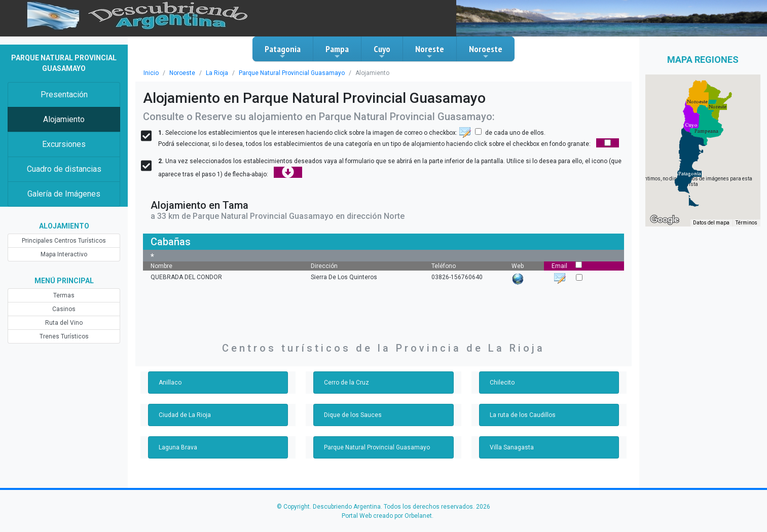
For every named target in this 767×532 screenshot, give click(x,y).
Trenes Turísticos (64, 336)
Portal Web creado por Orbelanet (387, 516)
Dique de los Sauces (353, 415)
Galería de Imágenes (64, 194)
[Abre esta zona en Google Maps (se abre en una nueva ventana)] (665, 220)
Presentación (64, 94)
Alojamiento (64, 119)
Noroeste (486, 52)
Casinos (64, 309)
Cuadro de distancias (64, 169)
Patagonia (283, 52)
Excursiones (64, 144)
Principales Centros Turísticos (64, 241)
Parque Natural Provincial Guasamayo (292, 73)
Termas (64, 295)
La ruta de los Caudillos (523, 415)
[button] (690, 174)
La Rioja (217, 73)
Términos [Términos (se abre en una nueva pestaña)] (746, 223)
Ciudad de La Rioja (185, 415)
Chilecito (502, 383)
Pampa (337, 52)
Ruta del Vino (64, 323)
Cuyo (382, 52)
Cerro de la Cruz (346, 383)
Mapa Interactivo (64, 254)
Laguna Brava (178, 447)
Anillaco (170, 383)
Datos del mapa (711, 223)
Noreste (430, 52)
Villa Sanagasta (512, 447)
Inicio (151, 73)
